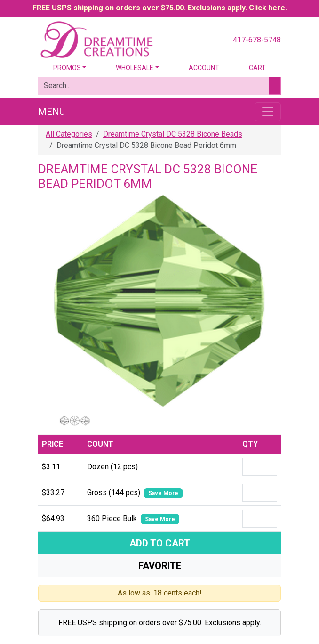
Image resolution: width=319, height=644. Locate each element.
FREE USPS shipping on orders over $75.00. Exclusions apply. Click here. (160, 8)
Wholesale (135, 68)
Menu (52, 112)
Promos (67, 68)
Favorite (160, 566)
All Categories (69, 134)
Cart (257, 68)
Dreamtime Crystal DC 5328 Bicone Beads (173, 134)
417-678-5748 (257, 40)
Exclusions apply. (233, 623)
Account (204, 68)
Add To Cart (160, 543)
